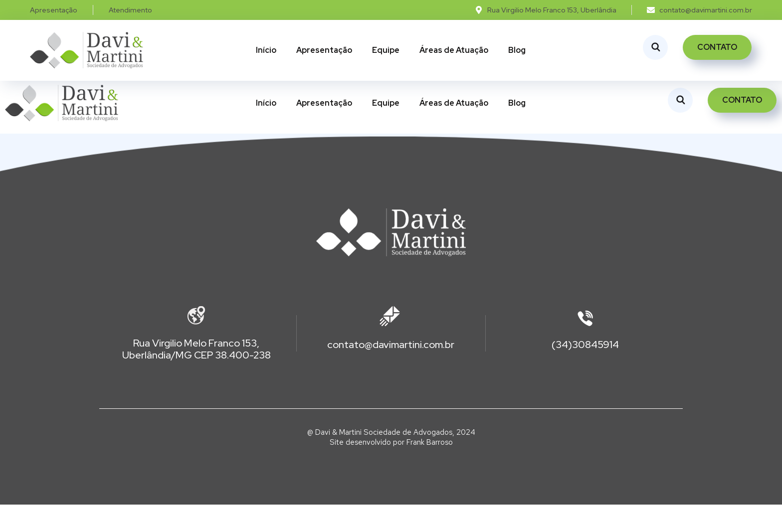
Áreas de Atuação (454, 50)
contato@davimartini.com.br (391, 372)
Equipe (386, 50)
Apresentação (324, 50)
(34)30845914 (585, 372)
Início (266, 50)
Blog (517, 50)
